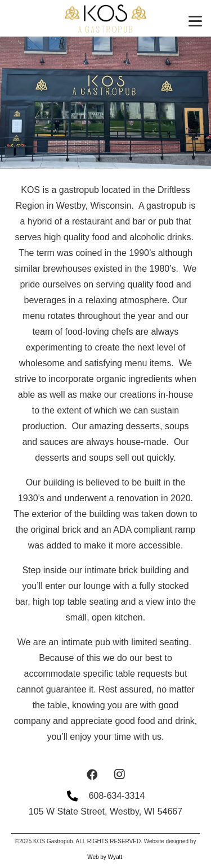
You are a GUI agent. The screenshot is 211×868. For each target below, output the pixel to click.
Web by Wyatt (105, 857)
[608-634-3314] (78, 796)
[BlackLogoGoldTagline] (105, 19)
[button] (195, 21)
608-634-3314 (117, 796)
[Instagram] (119, 775)
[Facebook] (92, 775)
